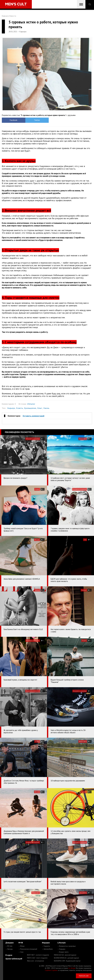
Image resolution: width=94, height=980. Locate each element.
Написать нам (84, 976)
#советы (20, 408)
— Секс (21, 952)
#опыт (40, 408)
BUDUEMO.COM (67, 961)
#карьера (11, 408)
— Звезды (9, 949)
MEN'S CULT (37, 958)
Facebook (13, 120)
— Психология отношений (28, 949)
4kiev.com (35, 961)
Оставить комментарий (33, 416)
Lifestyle (62, 943)
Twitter (36, 120)
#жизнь (46, 408)
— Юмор (21, 946)
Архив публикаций (14, 959)
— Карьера (61, 949)
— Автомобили (47, 949)
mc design (72, 968)
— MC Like (9, 946)
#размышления (30, 408)
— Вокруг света (63, 952)
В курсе (9, 955)
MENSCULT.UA (65, 955)
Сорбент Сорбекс (51, 970)
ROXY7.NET (38, 955)
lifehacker (31, 404)
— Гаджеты (46, 946)
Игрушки (46, 943)
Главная (5, 16)
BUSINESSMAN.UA (66, 958)
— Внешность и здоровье (67, 946)
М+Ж (21, 943)
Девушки (10, 943)
